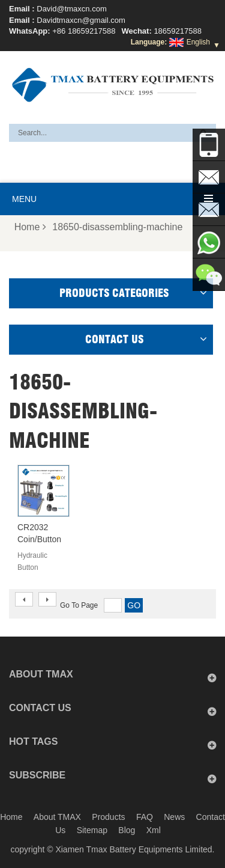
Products (108, 817)
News (174, 817)
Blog (127, 830)
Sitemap (92, 830)
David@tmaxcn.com (72, 9)
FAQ (145, 817)
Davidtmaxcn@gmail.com (81, 20)
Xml (154, 830)
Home (31, 227)
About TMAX (57, 817)
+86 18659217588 (84, 31)
